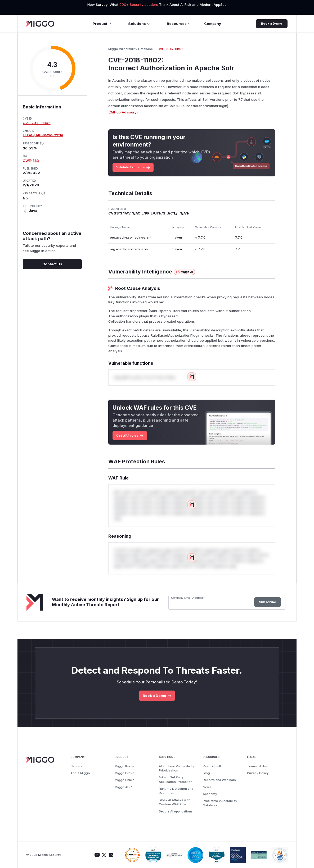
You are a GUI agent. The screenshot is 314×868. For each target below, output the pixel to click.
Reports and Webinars (219, 780)
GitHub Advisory (123, 112)
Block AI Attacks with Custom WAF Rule (175, 802)
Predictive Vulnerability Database (220, 803)
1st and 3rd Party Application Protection (176, 779)
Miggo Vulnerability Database (131, 49)
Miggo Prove (124, 773)
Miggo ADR (123, 787)
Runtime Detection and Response (176, 791)
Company (213, 24)
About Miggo (80, 773)
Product (102, 24)
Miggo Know (124, 766)
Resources (179, 24)
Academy (210, 794)
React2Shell (212, 766)
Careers (76, 766)
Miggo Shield (125, 780)
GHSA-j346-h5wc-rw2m (43, 135)
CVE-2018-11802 (37, 123)
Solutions (139, 24)
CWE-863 (31, 161)
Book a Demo (272, 24)
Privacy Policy (258, 773)
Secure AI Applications (176, 811)
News (207, 787)
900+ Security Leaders (139, 4)
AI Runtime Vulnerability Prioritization (177, 768)
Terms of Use (257, 766)
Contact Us (52, 264)
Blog (206, 773)
